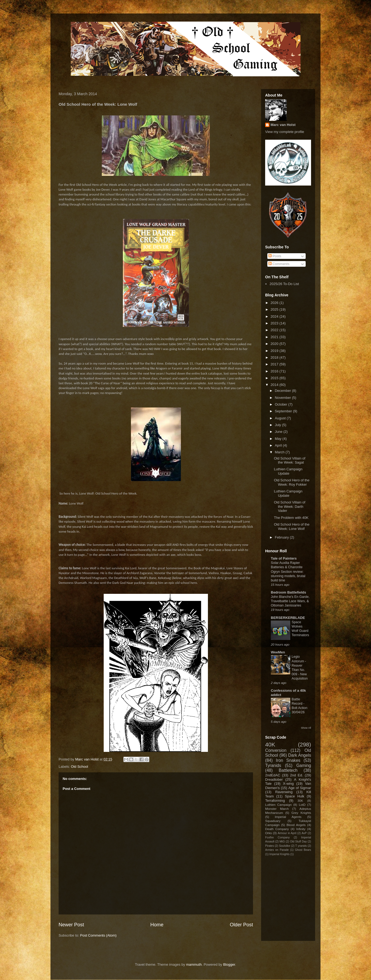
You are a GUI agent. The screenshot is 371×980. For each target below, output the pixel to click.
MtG (282, 842)
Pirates (269, 846)
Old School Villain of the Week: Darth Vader (289, 506)
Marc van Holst (283, 125)
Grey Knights (301, 813)
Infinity (301, 829)
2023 (275, 323)
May (279, 439)
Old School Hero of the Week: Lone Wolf (292, 527)
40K (270, 744)
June (279, 432)
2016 (275, 371)
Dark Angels (300, 755)
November (284, 398)
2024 (275, 316)
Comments (279, 264)
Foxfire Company (277, 837)
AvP (304, 833)
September (284, 411)
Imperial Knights (280, 854)
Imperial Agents (288, 817)
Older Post (241, 925)
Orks (269, 833)
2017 (275, 364)
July (279, 425)
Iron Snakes (288, 760)
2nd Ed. (296, 775)
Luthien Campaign (278, 805)
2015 (275, 378)
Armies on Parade (277, 850)
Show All (306, 728)
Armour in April (287, 833)
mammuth (194, 964)
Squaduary (273, 821)
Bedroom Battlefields (289, 592)
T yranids (301, 846)
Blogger (229, 964)
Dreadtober (274, 779)
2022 (275, 330)
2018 (275, 357)
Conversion (276, 750)
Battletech (288, 770)
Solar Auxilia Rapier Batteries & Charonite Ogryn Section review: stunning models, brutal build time (288, 571)
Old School (80, 767)
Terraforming (275, 801)
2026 (275, 303)
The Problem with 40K (291, 518)
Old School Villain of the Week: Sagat (289, 460)
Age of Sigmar (300, 788)
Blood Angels (296, 825)
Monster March (277, 809)
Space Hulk (295, 796)
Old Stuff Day (298, 842)
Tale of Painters (284, 558)
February (282, 537)
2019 (275, 351)
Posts (275, 256)
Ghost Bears (303, 850)
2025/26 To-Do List (284, 284)
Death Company (277, 829)
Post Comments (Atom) (98, 935)
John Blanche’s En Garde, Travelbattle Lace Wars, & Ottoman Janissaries (290, 601)
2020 (275, 344)
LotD (302, 805)
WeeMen (278, 652)
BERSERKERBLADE (288, 618)
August (281, 418)
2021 (275, 337)
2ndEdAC (273, 775)
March (280, 452)
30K (300, 801)
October (282, 404)
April (279, 445)
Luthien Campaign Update (288, 471)
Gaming (304, 765)
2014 (275, 385)
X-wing (288, 784)
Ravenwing (284, 792)
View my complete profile (285, 132)
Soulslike (285, 846)
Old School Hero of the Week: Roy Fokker (292, 482)
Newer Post (71, 925)
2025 (275, 309)
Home (157, 925)
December (284, 391)
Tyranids (273, 765)
